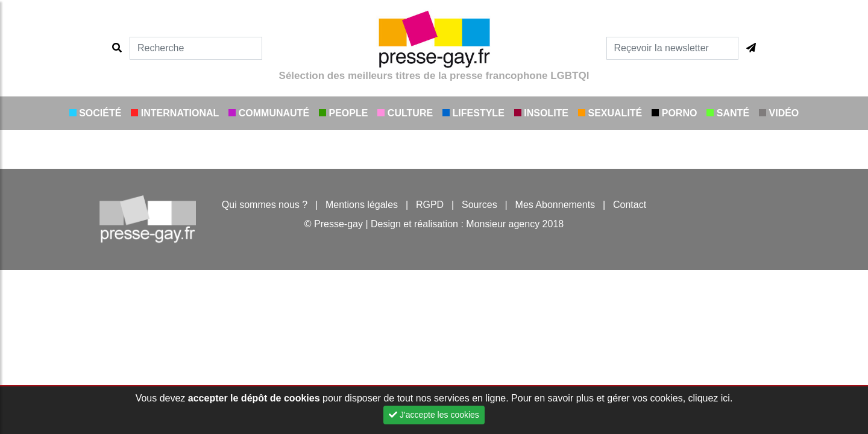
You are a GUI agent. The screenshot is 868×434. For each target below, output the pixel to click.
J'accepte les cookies (434, 415)
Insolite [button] (541, 113)
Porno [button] (674, 113)
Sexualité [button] (610, 113)
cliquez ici (709, 398)
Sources (480, 205)
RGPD (430, 205)
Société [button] (96, 113)
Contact (630, 205)
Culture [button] (405, 113)
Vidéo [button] (779, 113)
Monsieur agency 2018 (515, 224)
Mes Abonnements (555, 205)
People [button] (343, 113)
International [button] (175, 113)
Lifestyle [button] (473, 113)
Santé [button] (728, 113)
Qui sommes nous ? (265, 205)
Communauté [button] (269, 113)
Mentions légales (362, 205)
